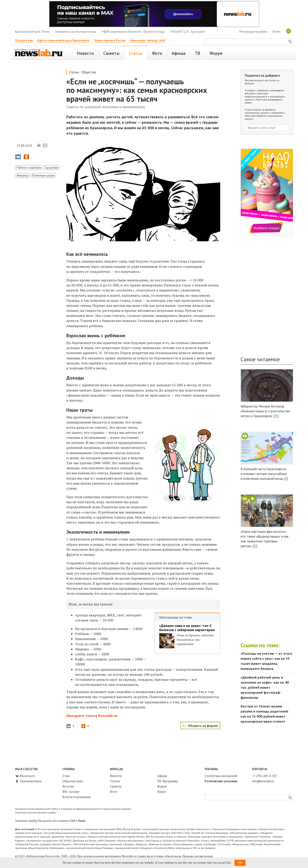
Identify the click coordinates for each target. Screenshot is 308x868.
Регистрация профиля (253, 32)
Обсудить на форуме (203, 726)
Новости (116, 776)
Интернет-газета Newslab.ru (92, 716)
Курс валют (198, 32)
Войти (277, 32)
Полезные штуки (43, 175)
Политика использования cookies (36, 812)
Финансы (23, 175)
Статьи (74, 72)
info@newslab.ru (263, 781)
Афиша (162, 776)
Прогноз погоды (154, 32)
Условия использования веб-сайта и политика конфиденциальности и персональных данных (73, 809)
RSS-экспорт (71, 792)
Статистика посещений (221, 776)
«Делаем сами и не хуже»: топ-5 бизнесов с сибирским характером (187, 628)
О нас (66, 776)
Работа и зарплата (29, 168)
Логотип (68, 786)
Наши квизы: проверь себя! (148, 40)
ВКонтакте (25, 776)
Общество (89, 72)
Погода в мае (24, 40)
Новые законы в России (110, 40)
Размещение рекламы (221, 781)
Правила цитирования (197, 856)
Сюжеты (116, 786)
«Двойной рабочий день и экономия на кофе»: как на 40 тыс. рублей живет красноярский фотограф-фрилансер (265, 687)
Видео (162, 792)
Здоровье (52, 168)
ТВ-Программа (168, 781)
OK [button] (240, 863)
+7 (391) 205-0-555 (264, 776)
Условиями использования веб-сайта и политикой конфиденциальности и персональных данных (265, 95)
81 (45, 145)
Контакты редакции (77, 797)
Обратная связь (73, 781)
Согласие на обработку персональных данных (260, 111)
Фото (114, 792)
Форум (162, 786)
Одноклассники (28, 781)
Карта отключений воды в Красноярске (63, 40)
